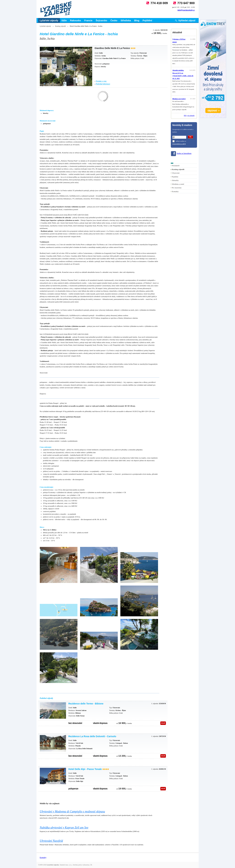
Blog (137, 20)
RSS (185, 115)
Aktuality (175, 180)
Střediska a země (178, 184)
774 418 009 (159, 3)
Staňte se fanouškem (184, 153)
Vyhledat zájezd (187, 20)
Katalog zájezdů (61, 26)
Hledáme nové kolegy (179, 99)
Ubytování (176, 173)
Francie (88, 20)
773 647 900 (186, 3)
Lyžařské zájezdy (49, 20)
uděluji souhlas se (181, 141)
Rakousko (76, 20)
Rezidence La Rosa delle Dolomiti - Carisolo (92, 736)
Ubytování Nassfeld (51, 841)
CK (91, 865)
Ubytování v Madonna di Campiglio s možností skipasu (72, 812)
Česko (114, 20)
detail (163, 723)
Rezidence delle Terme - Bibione (86, 704)
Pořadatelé (176, 166)
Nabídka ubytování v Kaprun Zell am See (64, 828)
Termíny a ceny (101, 81)
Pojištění (147, 20)
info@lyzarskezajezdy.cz (186, 10)
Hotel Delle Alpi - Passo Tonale (85, 769)
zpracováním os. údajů (179, 144)
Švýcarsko (101, 20)
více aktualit (191, 115)
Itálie (64, 20)
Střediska (126, 20)
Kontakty (175, 191)
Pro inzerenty (177, 188)
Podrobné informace (103, 84)
